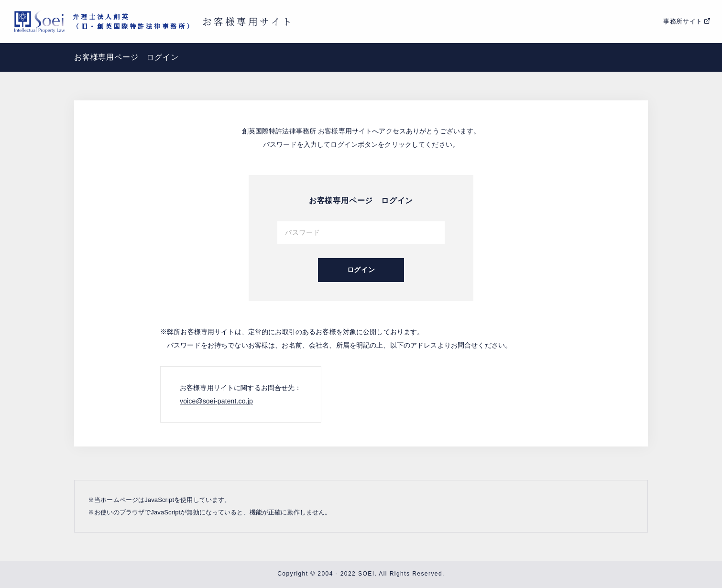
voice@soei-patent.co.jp (216, 401)
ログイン (361, 270)
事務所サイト (683, 21)
